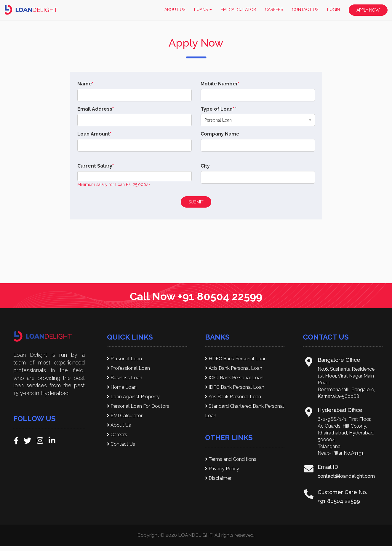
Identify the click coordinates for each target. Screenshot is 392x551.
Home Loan (122, 387)
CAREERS (274, 9)
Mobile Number (220, 84)
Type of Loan (217, 109)
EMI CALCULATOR (238, 9)
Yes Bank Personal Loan (233, 397)
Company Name (220, 134)
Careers (117, 435)
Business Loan (125, 378)
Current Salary (96, 166)
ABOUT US (175, 9)
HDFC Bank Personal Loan (236, 359)
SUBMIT (196, 202)
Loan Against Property (133, 397)
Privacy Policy (222, 469)
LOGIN (333, 9)
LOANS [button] (203, 9)
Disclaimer (218, 478)
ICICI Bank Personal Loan (234, 378)
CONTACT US (305, 9)
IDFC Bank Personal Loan (235, 387)
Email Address (96, 109)
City (205, 166)
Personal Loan (124, 359)
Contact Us (121, 444)
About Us (119, 425)
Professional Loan (128, 368)
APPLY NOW (368, 10)
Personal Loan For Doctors (138, 406)
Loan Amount (94, 134)
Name (85, 84)
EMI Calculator (125, 416)
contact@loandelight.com (346, 476)
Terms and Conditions (231, 459)
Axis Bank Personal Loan (234, 368)
